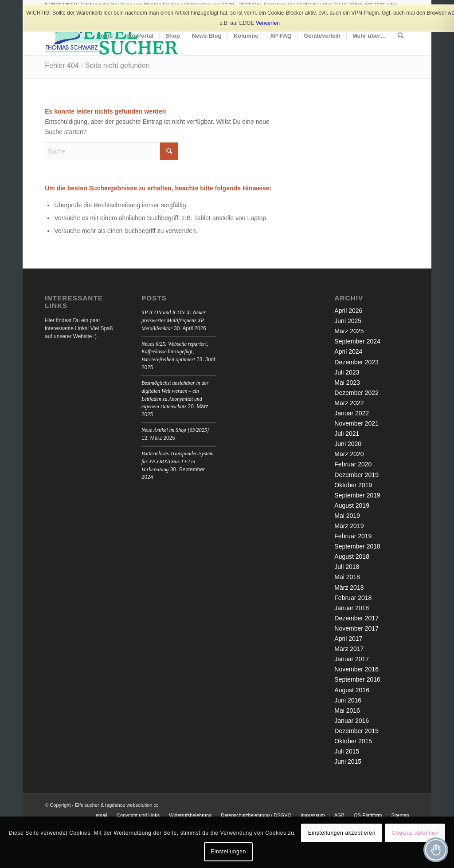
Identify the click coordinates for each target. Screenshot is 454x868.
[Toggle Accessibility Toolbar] (436, 850)
